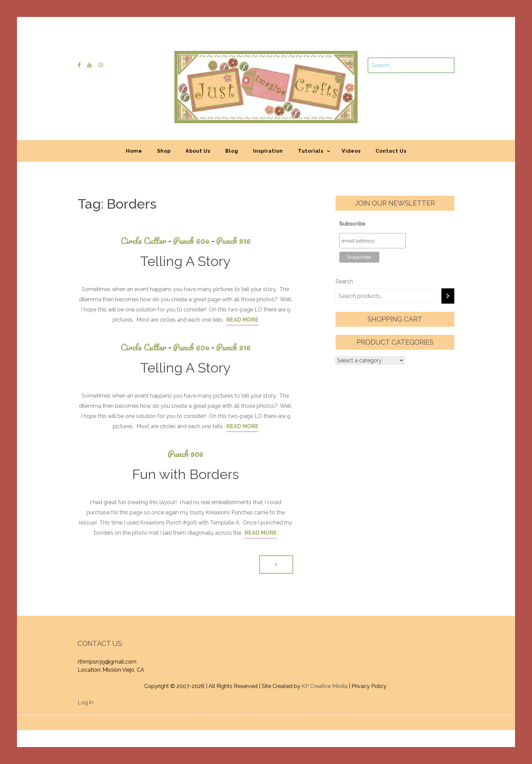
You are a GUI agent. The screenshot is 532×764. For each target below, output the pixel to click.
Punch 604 (195, 241)
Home (134, 151)
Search (344, 281)
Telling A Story (185, 261)
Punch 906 (186, 454)
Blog (232, 151)
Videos (351, 151)
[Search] (448, 296)
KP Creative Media (325, 686)
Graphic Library (337, 719)
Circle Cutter (147, 241)
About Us (198, 151)
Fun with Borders (185, 474)
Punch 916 (233, 241)
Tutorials (311, 151)
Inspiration (268, 151)
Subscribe (352, 224)
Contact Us (391, 151)
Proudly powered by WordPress (216, 719)
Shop (164, 151)
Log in (85, 702)
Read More (242, 320)
